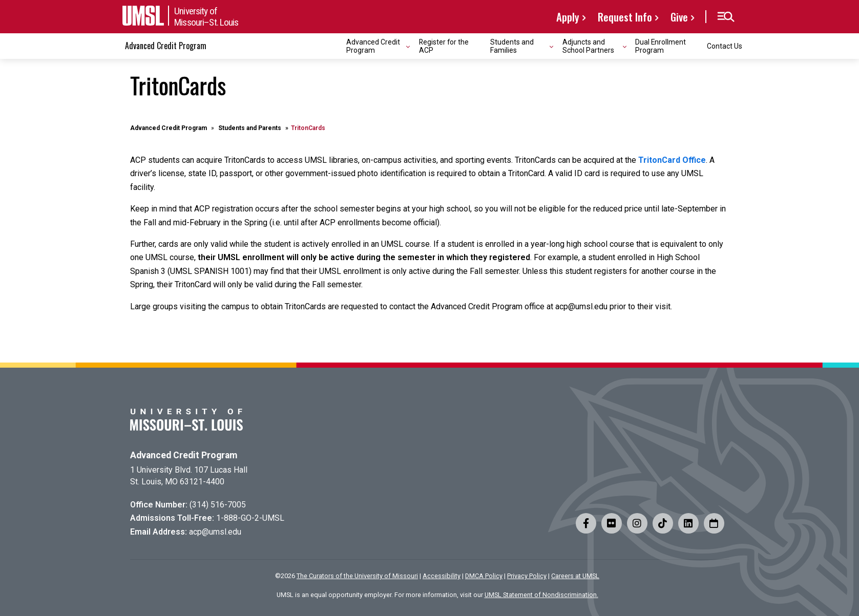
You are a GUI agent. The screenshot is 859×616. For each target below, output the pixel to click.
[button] (726, 17)
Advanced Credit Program (166, 46)
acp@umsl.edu (215, 532)
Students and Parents (250, 128)
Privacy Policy (527, 576)
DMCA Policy (484, 576)
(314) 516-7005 (218, 505)
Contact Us (725, 46)
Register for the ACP (444, 46)
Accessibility (442, 576)
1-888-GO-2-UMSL (250, 518)
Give (679, 17)
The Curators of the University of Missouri (357, 576)
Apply (568, 17)
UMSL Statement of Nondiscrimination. (541, 595)
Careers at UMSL (575, 576)
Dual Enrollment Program (661, 46)
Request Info (625, 17)
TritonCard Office (672, 160)
